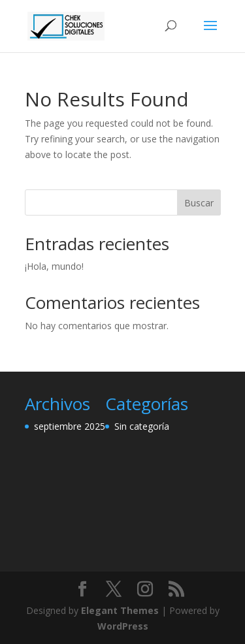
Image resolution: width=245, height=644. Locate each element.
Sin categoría (142, 426)
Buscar (199, 203)
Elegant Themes (120, 610)
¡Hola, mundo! (54, 266)
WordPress (123, 626)
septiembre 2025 (70, 426)
